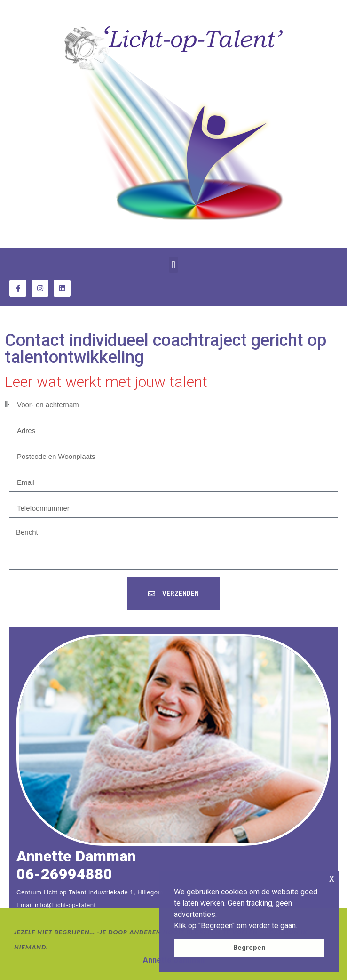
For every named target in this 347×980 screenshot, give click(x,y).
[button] (173, 265)
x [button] (332, 878)
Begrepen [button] (249, 948)
